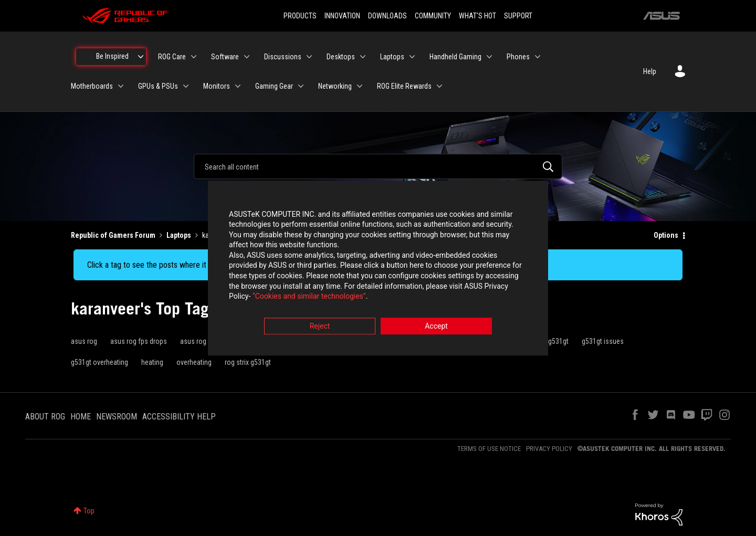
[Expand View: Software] (247, 57)
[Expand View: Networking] (360, 86)
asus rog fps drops (139, 341)
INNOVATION (342, 16)
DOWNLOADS (387, 16)
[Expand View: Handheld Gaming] (489, 57)
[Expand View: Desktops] (363, 57)
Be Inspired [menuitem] (112, 56)
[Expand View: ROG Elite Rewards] (439, 86)
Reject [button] (320, 326)
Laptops (179, 235)
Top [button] (89, 511)
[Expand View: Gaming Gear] (301, 86)
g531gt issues (603, 341)
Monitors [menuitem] (217, 86)
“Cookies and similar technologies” (309, 297)
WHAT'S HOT (477, 16)
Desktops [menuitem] (341, 57)
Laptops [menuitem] (392, 57)
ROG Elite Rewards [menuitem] (404, 86)
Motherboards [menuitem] (92, 86)
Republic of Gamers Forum (113, 235)
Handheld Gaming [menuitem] (455, 57)
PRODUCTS (300, 16)
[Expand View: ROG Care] (194, 57)
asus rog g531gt (204, 341)
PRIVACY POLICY (549, 449)
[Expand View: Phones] (538, 57)
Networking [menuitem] (335, 86)
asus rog (84, 341)
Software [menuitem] (225, 57)
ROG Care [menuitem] (172, 57)
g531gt (558, 341)
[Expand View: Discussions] (309, 57)
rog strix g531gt (248, 362)
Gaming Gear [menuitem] (274, 86)
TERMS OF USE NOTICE (489, 449)
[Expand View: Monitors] (238, 86)
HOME (81, 417)
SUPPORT (518, 16)
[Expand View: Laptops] (412, 57)
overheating (194, 362)
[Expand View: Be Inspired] (141, 57)
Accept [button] (436, 326)
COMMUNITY (433, 16)
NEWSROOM (117, 417)
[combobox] (378, 166)
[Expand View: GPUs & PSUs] (186, 86)
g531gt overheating (99, 362)
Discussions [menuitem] (283, 57)
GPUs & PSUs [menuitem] (158, 86)
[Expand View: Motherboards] (121, 86)
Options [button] (666, 235)
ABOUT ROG (45, 417)
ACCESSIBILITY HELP (179, 417)
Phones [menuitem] (518, 57)
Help (650, 71)
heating (152, 362)
